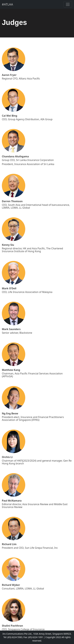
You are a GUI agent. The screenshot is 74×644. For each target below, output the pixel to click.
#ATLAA (7, 4)
